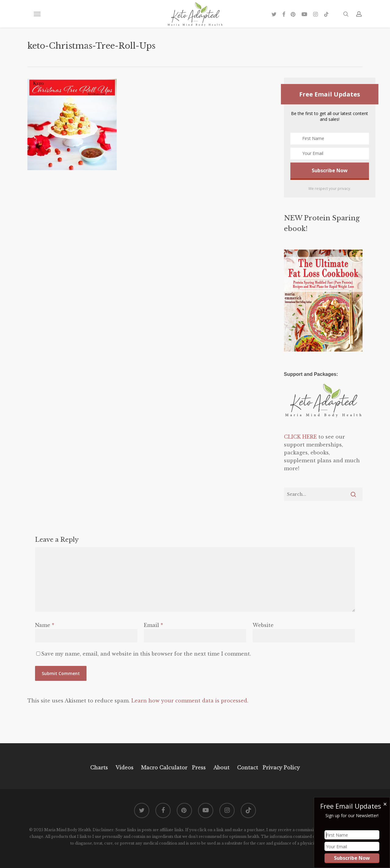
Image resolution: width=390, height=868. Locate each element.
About (221, 768)
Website (263, 625)
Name (45, 625)
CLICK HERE (300, 437)
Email (153, 625)
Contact (248, 768)
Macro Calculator (164, 768)
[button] (37, 14)
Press (199, 768)
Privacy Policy (280, 768)
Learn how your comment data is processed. (190, 701)
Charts (99, 768)
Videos (124, 768)
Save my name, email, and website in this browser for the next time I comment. (146, 654)
